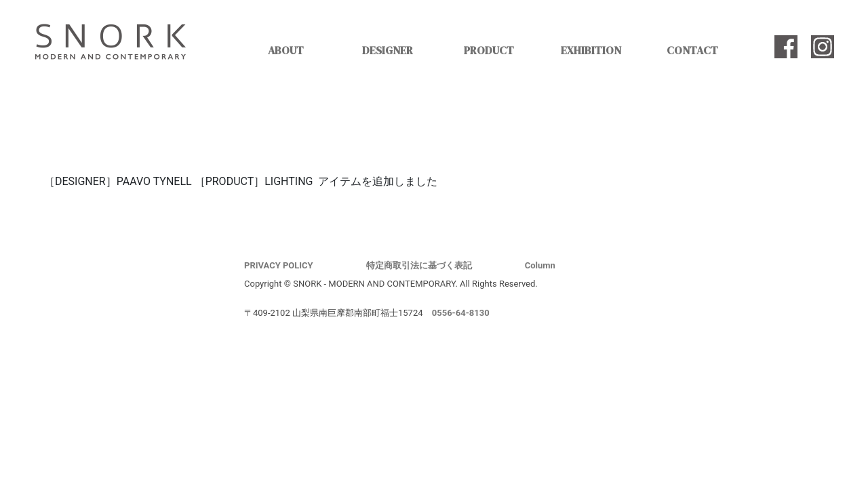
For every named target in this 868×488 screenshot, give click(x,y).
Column (540, 265)
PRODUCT (489, 50)
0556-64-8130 (461, 313)
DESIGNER (388, 50)
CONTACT (692, 50)
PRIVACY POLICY (279, 265)
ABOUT (286, 50)
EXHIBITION (591, 50)
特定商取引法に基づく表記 (419, 265)
